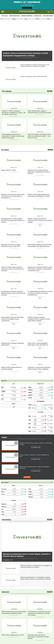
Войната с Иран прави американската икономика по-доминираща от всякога (39, 195)
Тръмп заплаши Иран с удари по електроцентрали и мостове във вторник (39, 112)
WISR (30, 416)
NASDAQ (17, 19)
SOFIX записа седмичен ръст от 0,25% (13, 635)
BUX (2, 387)
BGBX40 (40, 19)
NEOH (30, 405)
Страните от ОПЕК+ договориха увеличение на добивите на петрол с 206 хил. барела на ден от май (14, 113)
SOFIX (29, 19)
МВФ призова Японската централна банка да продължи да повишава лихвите (14, 612)
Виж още (27, 477)
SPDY (30, 427)
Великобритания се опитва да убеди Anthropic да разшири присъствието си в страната (13, 220)
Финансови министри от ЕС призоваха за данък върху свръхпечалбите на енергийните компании (36, 578)
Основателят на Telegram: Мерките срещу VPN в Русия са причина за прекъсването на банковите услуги (40, 269)
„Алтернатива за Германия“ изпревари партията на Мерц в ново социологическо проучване (13, 293)
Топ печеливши (41, 401)
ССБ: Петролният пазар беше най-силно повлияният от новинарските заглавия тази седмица (39, 613)
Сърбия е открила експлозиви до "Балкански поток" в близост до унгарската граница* (40, 220)
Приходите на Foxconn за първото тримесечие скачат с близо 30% (11, 245)
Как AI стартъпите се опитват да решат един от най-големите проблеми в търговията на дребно (35, 65)
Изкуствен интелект (48, 16)
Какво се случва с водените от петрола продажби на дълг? (34, 456)
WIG (2, 399)
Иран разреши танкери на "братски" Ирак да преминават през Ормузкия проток (40, 245)
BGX (29, 424)
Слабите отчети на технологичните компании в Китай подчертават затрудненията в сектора (25, 54)
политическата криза (14, 16)
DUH (29, 408)
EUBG (30, 431)
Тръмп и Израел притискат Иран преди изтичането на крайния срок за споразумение (12, 319)
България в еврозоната (27, 16)
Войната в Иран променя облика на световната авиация (11, 368)
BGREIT (51, 19)
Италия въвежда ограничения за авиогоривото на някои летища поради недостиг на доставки (13, 136)
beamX (30, 398)
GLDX (30, 420)
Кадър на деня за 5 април (8, 170)
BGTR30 (30, 395)
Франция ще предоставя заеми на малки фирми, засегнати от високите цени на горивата (27, 555)
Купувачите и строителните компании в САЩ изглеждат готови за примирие (39, 368)
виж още (50, 91)
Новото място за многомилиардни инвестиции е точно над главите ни (38, 344)
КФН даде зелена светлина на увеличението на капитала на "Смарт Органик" (38, 637)
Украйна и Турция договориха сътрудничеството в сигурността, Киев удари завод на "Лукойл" (39, 319)
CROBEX (3, 391)
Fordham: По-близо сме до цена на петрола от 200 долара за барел (36, 444)
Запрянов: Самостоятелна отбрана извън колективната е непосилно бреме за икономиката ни (13, 196)
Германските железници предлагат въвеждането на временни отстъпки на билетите (39, 172)
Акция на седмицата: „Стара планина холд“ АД (33, 76)
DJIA (5, 19)
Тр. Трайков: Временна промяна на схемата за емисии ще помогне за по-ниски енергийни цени (40, 293)
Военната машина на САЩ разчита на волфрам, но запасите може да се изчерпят (36, 566)
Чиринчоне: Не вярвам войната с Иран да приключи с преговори (35, 467)
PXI (2, 395)
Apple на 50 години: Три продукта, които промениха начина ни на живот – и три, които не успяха (39, 136)
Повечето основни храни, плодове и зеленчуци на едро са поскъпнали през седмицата (12, 269)
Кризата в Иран (38, 16)
